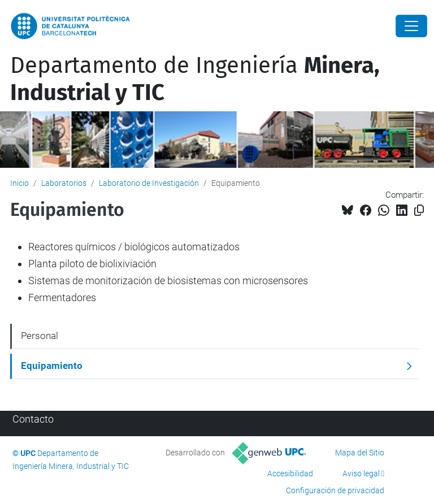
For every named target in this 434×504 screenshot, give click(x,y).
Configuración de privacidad (335, 490)
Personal (40, 336)
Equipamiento (52, 366)
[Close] (411, 26)
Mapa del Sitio (360, 453)
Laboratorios (64, 183)
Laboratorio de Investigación (149, 183)
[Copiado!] (419, 210)
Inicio (19, 183)
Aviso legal (361, 473)
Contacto (33, 419)
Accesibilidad (290, 473)
